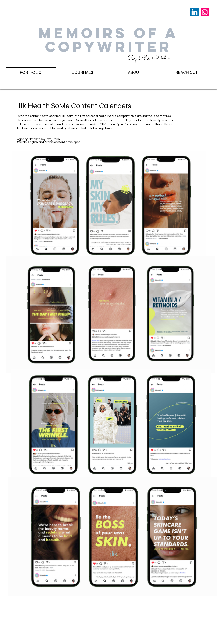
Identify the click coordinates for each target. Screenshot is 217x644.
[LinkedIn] (194, 12)
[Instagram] (205, 12)
